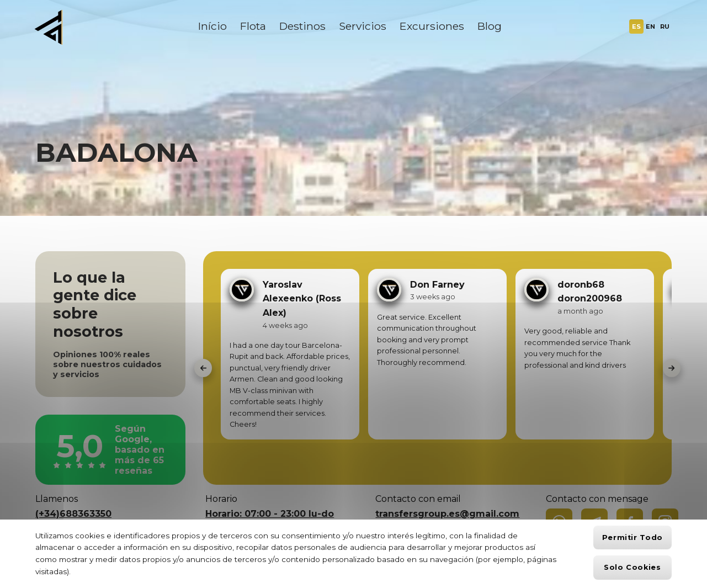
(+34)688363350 (73, 514)
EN (650, 27)
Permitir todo (632, 537)
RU (665, 27)
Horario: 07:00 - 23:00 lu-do (270, 514)
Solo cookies (632, 567)
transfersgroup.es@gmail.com (447, 514)
